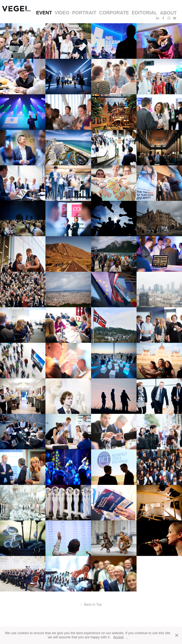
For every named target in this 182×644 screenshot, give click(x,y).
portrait (84, 13)
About (168, 13)
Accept (118, 637)
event (44, 13)
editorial (144, 13)
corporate (114, 13)
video (62, 13)
